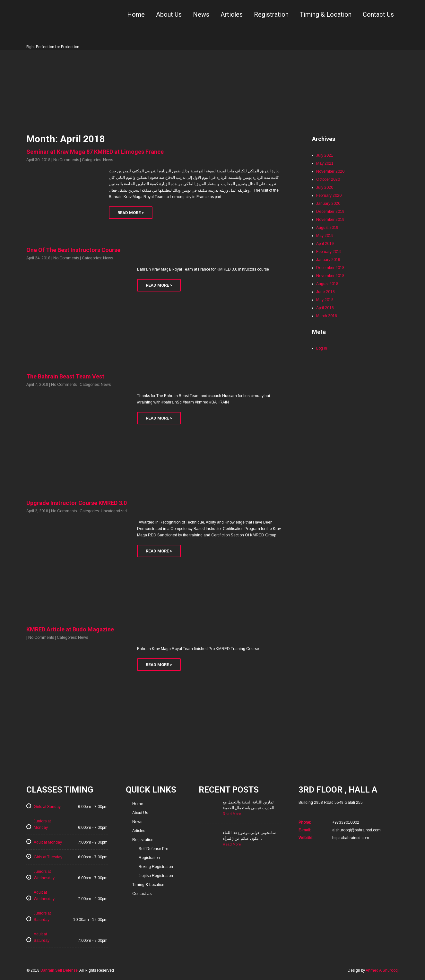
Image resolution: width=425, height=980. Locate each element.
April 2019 (325, 244)
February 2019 (329, 252)
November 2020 (330, 171)
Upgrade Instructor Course (77, 503)
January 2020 (328, 204)
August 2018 (327, 284)
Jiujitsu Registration (156, 876)
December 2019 (330, 212)
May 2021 (325, 163)
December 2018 (330, 268)
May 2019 (325, 236)
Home (136, 14)
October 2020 (328, 179)
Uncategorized (114, 511)
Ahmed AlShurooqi (382, 970)
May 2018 (325, 300)
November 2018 (330, 276)
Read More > (131, 213)
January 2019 (328, 260)
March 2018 (327, 316)
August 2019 (327, 228)
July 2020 (325, 187)
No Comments (66, 160)
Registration (271, 14)
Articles (232, 14)
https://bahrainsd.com (351, 838)
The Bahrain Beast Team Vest (65, 376)
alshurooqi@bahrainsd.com (356, 830)
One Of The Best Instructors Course (73, 250)
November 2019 (330, 220)
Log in (322, 348)
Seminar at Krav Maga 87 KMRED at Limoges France (95, 152)
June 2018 (325, 292)
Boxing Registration (156, 867)
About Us (169, 14)
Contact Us (378, 14)
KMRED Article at (70, 629)
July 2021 (325, 155)
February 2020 (329, 195)
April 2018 (325, 308)
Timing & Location (326, 14)
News (201, 14)
